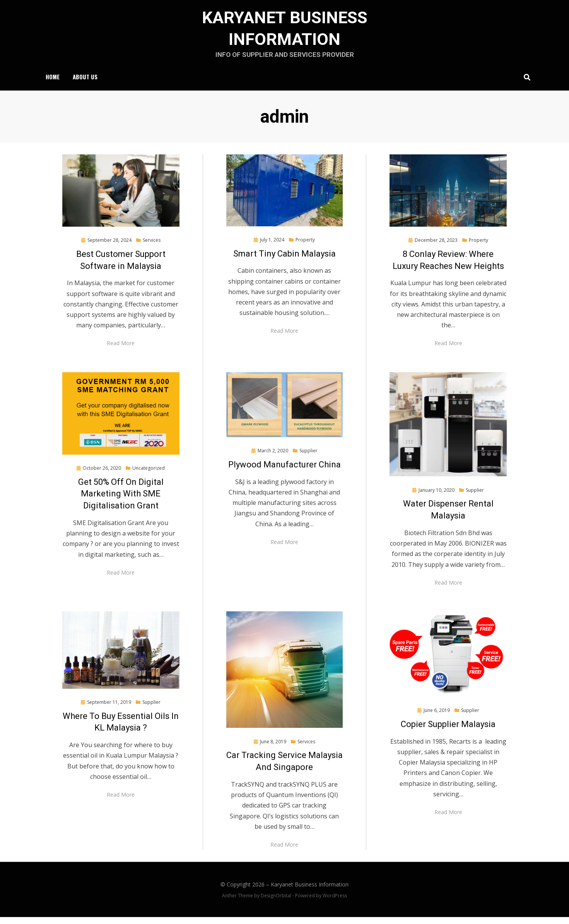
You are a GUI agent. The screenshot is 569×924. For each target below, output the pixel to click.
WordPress (335, 902)
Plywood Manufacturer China (284, 471)
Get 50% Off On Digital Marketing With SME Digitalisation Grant (121, 500)
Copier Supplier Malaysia (448, 731)
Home (53, 83)
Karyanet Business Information (310, 891)
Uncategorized (149, 475)
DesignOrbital (276, 902)
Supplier (308, 458)
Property (305, 247)
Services (152, 247)
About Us (85, 83)
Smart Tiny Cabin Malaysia (284, 260)
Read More (121, 350)
